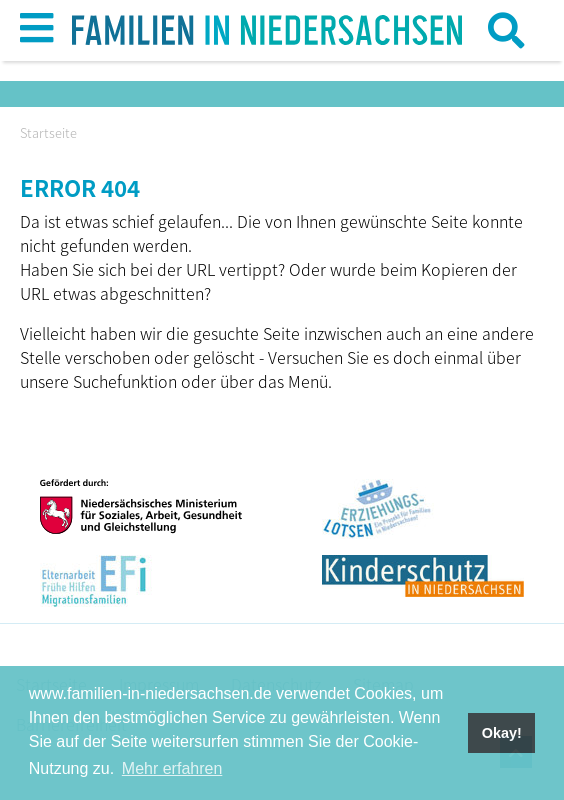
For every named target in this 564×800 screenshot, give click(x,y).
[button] (36, 35)
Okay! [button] (502, 733)
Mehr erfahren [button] (172, 768)
